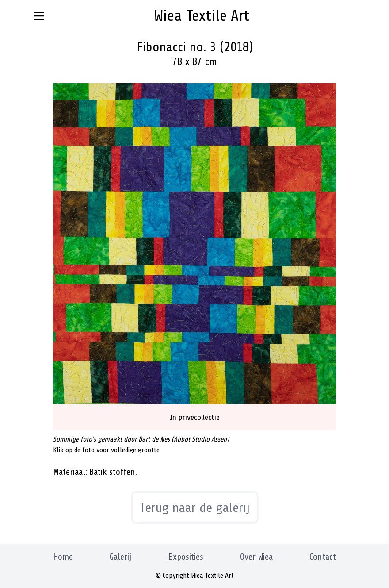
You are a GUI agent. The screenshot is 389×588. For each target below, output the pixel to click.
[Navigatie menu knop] (39, 16)
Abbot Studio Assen (200, 439)
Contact (323, 557)
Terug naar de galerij (195, 507)
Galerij (120, 557)
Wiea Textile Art (202, 16)
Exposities (186, 557)
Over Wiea (256, 557)
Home (63, 557)
